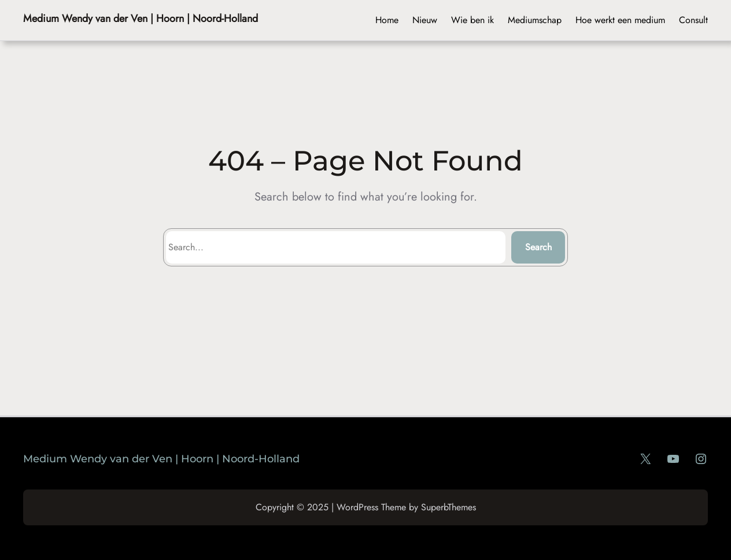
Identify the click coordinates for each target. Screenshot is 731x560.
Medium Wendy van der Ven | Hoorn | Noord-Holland (141, 18)
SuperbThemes (448, 507)
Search (538, 247)
